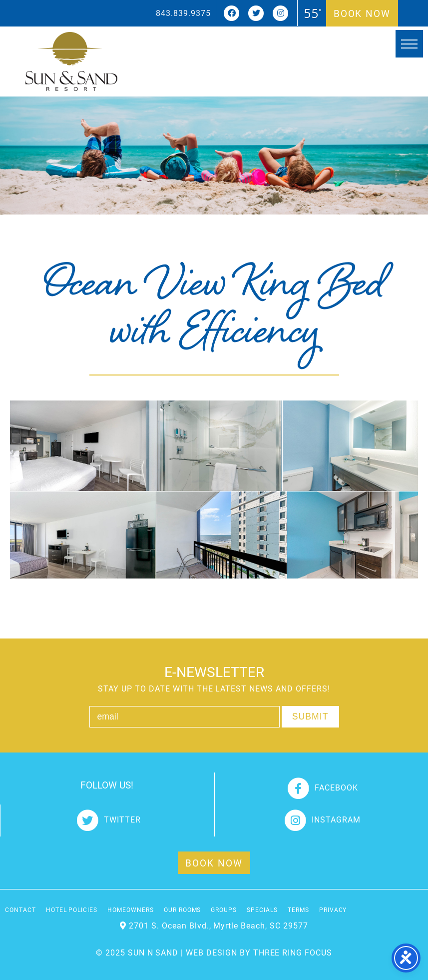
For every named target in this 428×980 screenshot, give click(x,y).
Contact (20, 909)
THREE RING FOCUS (293, 952)
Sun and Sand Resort (71, 61)
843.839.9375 (183, 13)
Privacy (333, 909)
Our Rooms (183, 909)
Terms (298, 909)
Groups (224, 909)
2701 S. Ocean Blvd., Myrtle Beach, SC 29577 (218, 925)
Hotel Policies (72, 909)
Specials (262, 909)
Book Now (362, 13)
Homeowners (131, 909)
